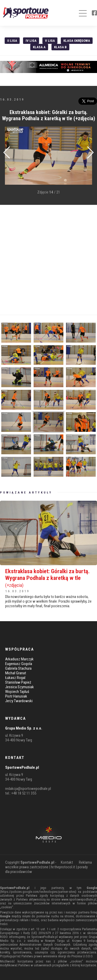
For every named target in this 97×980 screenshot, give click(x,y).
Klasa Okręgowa (77, 41)
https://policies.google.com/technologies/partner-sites (38, 892)
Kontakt (67, 862)
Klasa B (60, 47)
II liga (12, 41)
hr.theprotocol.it (63, 867)
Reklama (85, 862)
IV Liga (31, 41)
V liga (50, 41)
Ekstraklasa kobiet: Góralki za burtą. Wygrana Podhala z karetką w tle (48, 578)
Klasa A (39, 47)
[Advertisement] (48, 260)
